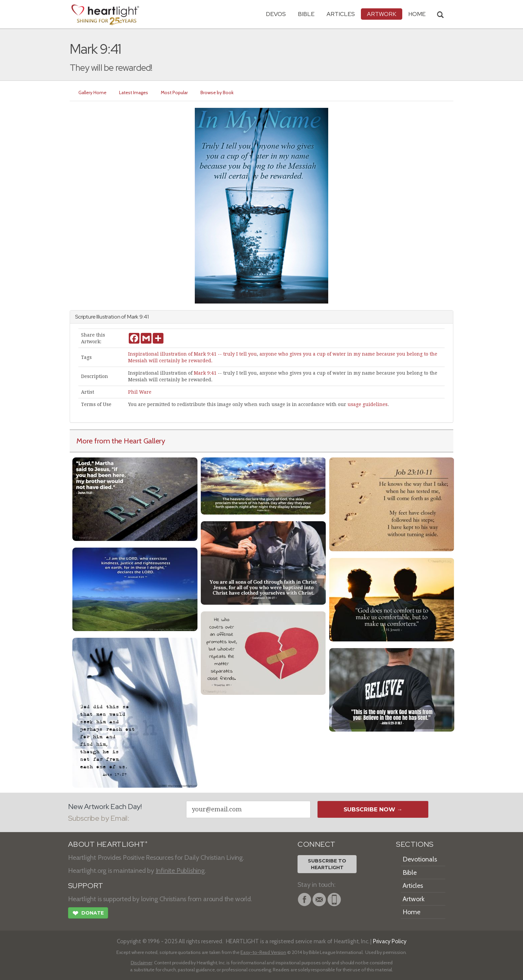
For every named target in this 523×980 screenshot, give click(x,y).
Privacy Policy (390, 941)
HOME (417, 14)
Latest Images (134, 92)
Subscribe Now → (373, 809)
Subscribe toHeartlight (327, 864)
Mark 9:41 (205, 373)
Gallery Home (92, 92)
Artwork (382, 14)
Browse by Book (217, 92)
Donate (88, 914)
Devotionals (420, 859)
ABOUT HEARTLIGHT (108, 844)
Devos (276, 14)
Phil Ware (140, 392)
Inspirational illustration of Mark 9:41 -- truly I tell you (192, 354)
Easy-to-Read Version (263, 952)
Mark (133, 317)
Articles (341, 14)
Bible (306, 14)
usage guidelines (368, 404)
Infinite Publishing (180, 870)
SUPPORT (86, 886)
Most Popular (174, 92)
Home (411, 912)
